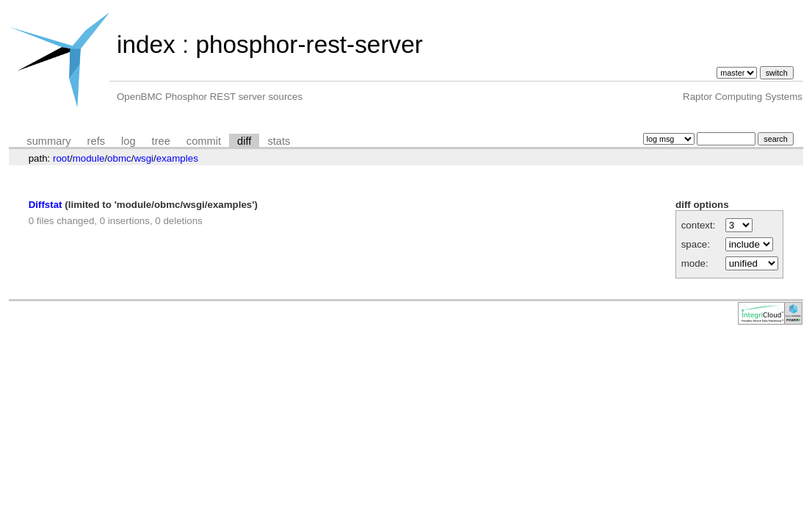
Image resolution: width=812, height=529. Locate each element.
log (128, 141)
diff (244, 141)
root (61, 158)
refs (96, 141)
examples (177, 158)
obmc (119, 158)
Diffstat (46, 205)
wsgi (144, 158)
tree (161, 141)
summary (48, 141)
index (146, 44)
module (89, 158)
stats (279, 141)
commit (204, 141)
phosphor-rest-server (309, 44)
